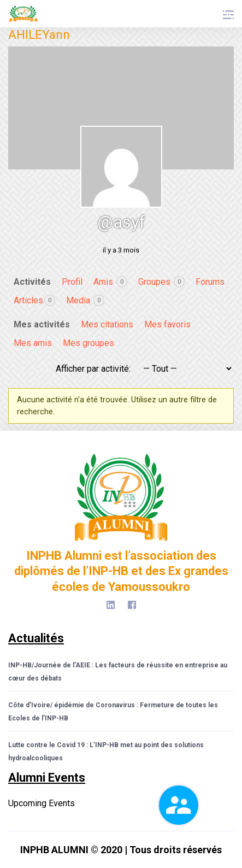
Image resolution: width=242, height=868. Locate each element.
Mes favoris (167, 324)
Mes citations (107, 324)
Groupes (161, 282)
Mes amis (33, 343)
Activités (32, 282)
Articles (34, 300)
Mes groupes (88, 343)
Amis (110, 282)
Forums (210, 282)
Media (85, 300)
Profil (72, 282)
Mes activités (42, 324)
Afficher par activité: (93, 369)
